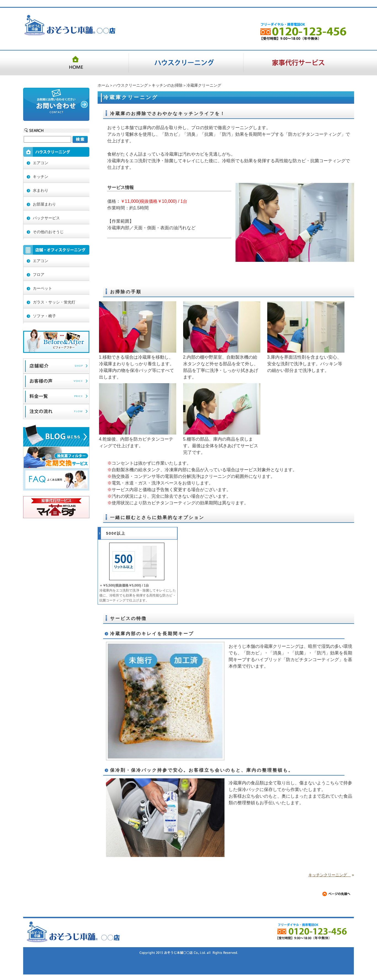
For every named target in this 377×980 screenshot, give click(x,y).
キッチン (41, 177)
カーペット (42, 288)
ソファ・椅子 (44, 316)
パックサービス (46, 218)
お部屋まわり (44, 204)
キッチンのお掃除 (167, 85)
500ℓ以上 (116, 533)
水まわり (41, 190)
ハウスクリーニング (130, 85)
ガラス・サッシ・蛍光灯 (54, 302)
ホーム (103, 85)
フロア (39, 275)
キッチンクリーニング (330, 875)
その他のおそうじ (48, 232)
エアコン (41, 163)
